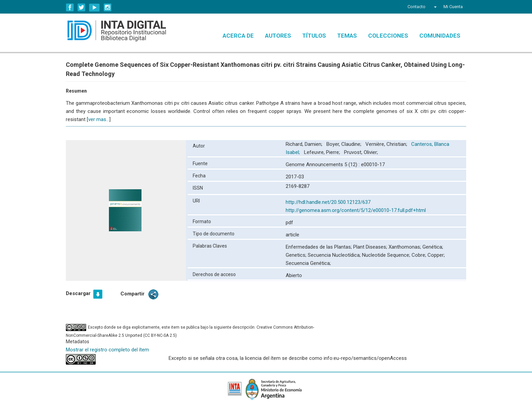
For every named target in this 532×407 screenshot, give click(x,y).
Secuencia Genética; (308, 263)
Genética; (433, 247)
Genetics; (297, 255)
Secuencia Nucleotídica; (335, 255)
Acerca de (238, 36)
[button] (434, 7)
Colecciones (388, 36)
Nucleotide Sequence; (387, 255)
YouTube (94, 7)
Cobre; (420, 255)
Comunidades (440, 36)
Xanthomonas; (405, 247)
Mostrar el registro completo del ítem (107, 350)
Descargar (78, 293)
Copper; (436, 255)
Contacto (416, 7)
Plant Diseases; (371, 247)
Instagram (108, 7)
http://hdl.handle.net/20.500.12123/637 (328, 202)
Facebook (70, 7)
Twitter (81, 7)
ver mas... (99, 119)
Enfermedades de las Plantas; (319, 247)
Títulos (314, 36)
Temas (347, 36)
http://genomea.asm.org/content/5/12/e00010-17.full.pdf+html (356, 210)
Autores (278, 36)
